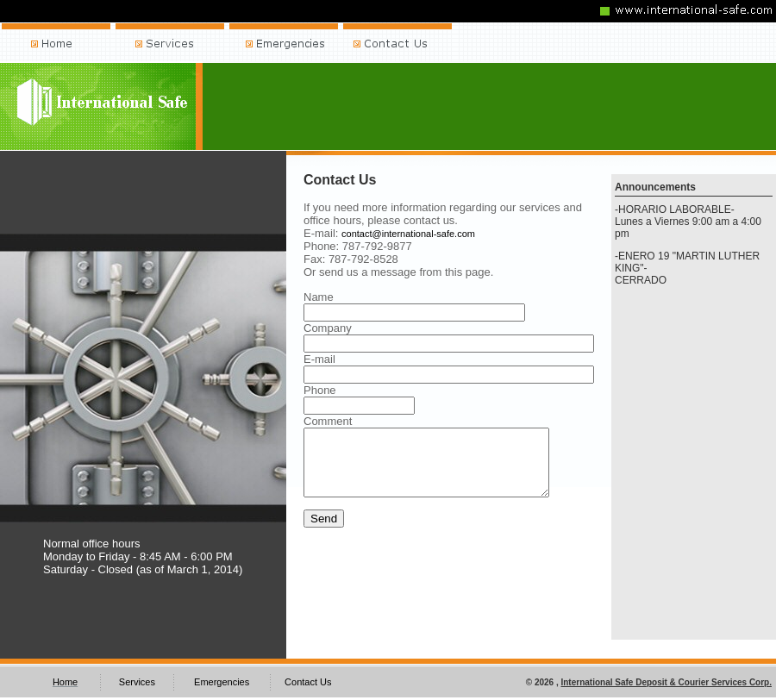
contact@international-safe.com (408, 234)
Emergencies (222, 682)
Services (137, 682)
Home (65, 682)
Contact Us (308, 682)
